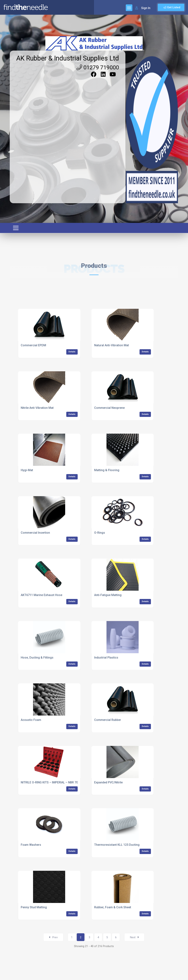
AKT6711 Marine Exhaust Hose (41, 595)
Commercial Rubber (108, 720)
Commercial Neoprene (109, 408)
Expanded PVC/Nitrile (108, 782)
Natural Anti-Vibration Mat (112, 345)
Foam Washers (31, 845)
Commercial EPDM (33, 345)
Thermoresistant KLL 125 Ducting (117, 845)
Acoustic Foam (31, 720)
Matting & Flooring (107, 470)
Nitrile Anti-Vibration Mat (37, 408)
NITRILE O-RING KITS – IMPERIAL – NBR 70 (49, 782)
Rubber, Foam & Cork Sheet (113, 907)
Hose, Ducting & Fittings (37, 658)
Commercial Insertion (35, 533)
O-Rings (100, 533)
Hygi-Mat (27, 470)
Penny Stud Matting (34, 907)
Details (72, 352)
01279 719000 (98, 67)
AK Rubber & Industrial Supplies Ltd (68, 58)
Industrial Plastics (106, 658)
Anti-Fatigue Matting (108, 595)
